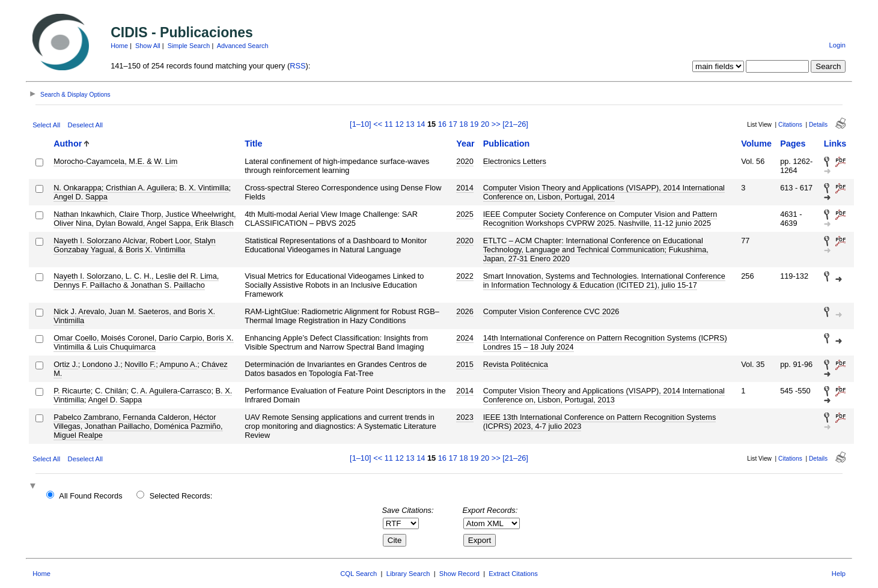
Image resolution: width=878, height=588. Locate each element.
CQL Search (358, 574)
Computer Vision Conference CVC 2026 (551, 311)
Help (839, 574)
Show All (148, 46)
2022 (465, 276)
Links (835, 144)
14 (421, 124)
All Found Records (90, 496)
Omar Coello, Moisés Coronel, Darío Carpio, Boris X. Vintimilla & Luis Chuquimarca (143, 342)
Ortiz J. (66, 364)
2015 (465, 364)
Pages (793, 144)
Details (818, 125)
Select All (46, 125)
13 (410, 124)
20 (485, 124)
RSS (297, 66)
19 (474, 124)
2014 (465, 188)
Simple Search (189, 46)
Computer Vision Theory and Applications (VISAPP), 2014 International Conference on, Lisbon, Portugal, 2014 (604, 192)
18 (463, 124)
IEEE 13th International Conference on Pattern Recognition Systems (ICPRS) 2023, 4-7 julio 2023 (600, 422)
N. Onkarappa (78, 188)
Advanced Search (243, 46)
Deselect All (85, 125)
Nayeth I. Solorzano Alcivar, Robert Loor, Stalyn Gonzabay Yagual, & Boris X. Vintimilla (135, 245)
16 (442, 124)
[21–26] (515, 124)
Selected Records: (181, 496)
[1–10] (361, 124)
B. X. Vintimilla (204, 188)
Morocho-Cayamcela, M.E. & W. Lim (115, 161)
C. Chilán (111, 391)
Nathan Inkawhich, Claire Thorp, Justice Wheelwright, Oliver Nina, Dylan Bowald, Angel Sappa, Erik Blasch (145, 219)
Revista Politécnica (516, 364)
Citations (790, 125)
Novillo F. (140, 364)
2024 (465, 338)
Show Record (459, 574)
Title (253, 144)
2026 (465, 311)
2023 (465, 417)
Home (119, 46)
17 (453, 124)
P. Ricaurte (72, 391)
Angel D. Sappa (81, 197)
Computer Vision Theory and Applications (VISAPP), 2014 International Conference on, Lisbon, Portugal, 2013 (604, 395)
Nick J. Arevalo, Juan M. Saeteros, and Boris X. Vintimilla (134, 316)
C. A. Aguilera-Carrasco (171, 391)
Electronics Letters (515, 161)
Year (465, 144)
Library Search (408, 574)
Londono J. (101, 364)
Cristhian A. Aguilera (140, 188)
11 (389, 124)
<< (378, 124)
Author (68, 144)
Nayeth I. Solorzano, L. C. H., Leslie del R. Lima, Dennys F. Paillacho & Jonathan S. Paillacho (136, 280)
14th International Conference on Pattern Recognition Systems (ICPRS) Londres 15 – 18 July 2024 (605, 342)
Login (837, 45)
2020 (465, 161)
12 (400, 124)
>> (496, 124)
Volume (756, 144)
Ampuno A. (179, 364)
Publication (507, 144)
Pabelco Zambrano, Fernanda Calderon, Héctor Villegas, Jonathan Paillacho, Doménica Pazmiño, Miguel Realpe (138, 426)
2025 (465, 214)
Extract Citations (513, 574)
